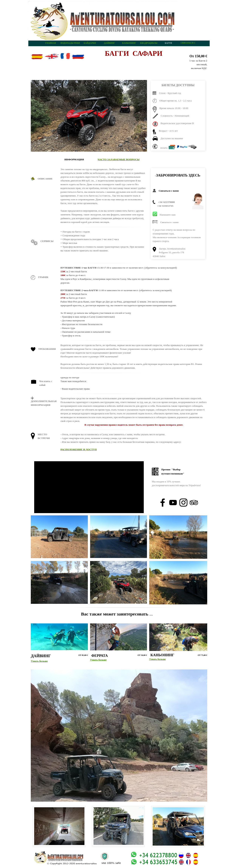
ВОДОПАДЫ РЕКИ (70, 43)
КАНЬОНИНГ (129, 43)
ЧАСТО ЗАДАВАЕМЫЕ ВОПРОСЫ (119, 159)
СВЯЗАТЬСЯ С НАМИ (188, 44)
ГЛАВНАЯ (50, 43)
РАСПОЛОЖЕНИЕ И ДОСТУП (79, 449)
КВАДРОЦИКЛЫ (149, 43)
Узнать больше (39, 661)
